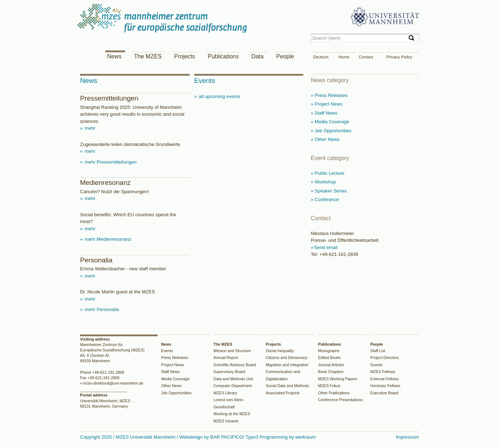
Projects (185, 56)
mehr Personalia (101, 309)
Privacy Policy (399, 57)
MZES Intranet (226, 421)
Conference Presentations (340, 400)
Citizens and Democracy (287, 358)
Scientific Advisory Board (235, 365)
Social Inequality (280, 351)
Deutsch (321, 57)
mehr (89, 128)
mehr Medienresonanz (107, 239)
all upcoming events (219, 96)
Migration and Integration (287, 365)
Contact (366, 57)
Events (167, 351)
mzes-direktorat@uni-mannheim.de (113, 383)
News (114, 56)
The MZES (148, 56)
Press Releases (175, 358)
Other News (171, 386)
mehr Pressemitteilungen (110, 162)
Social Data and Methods (287, 386)
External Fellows (385, 379)
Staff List (378, 351)
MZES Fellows (383, 372)
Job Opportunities (176, 393)
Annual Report (226, 358)
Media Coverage (175, 379)
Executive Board (384, 393)
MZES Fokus (329, 386)
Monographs (329, 351)
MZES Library (225, 393)
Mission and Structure (232, 351)
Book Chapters (331, 372)
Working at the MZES (232, 414)
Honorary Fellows (385, 386)
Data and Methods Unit (233, 379)
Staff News (171, 372)
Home (344, 57)
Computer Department (233, 386)
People (285, 56)
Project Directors (385, 358)
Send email (326, 247)
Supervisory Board (229, 372)
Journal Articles (331, 365)
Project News (173, 365)
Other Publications (334, 393)
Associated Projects (283, 393)
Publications (223, 56)
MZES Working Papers (338, 379)
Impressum (407, 437)
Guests (376, 365)
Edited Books (329, 358)
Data (257, 56)
